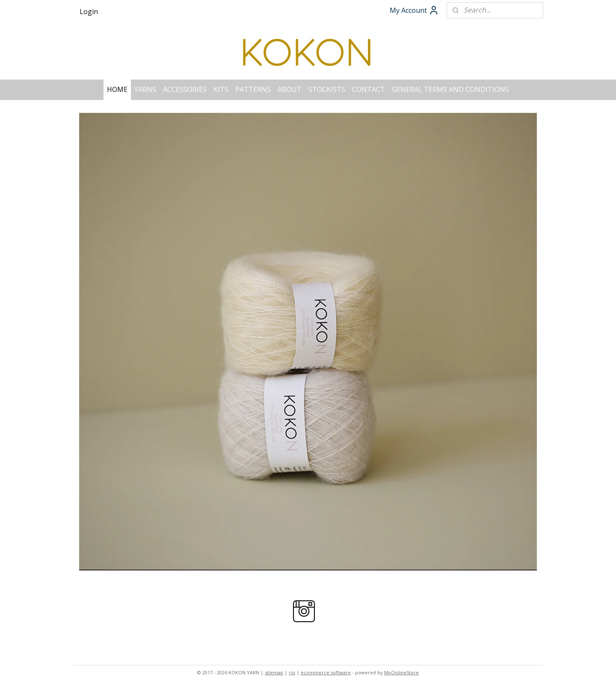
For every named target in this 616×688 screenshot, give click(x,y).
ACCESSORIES (185, 89)
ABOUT (290, 89)
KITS (221, 89)
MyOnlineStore (401, 672)
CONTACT (369, 89)
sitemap (274, 672)
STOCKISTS (327, 89)
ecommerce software (326, 672)
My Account (414, 10)
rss (292, 672)
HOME (117, 89)
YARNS (145, 89)
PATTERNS (253, 89)
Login (89, 12)
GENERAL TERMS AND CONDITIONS (450, 89)
